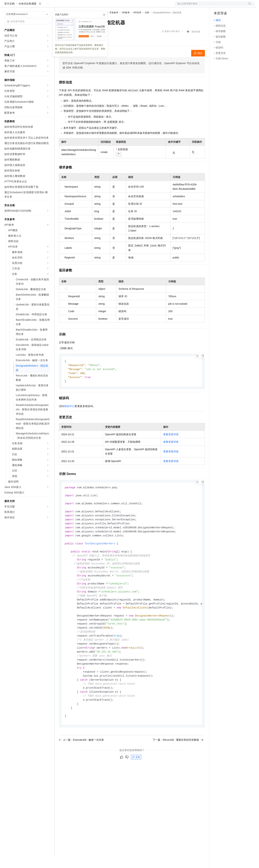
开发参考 (114, 24)
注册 (235, 6)
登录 (248, 6)
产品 (47, 6)
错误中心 (69, 419)
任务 (147, 24)
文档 (210, 6)
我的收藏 (196, 43)
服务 (107, 6)
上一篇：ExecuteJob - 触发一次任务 (81, 763)
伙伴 (99, 6)
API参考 (126, 24)
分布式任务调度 (27, 15)
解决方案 (59, 6)
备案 (218, 6)
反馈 (136, 781)
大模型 (37, 6)
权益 (70, 6)
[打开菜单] (6, 6)
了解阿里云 (120, 6)
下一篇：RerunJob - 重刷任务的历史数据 (178, 763)
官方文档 (9, 15)
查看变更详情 (171, 447)
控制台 (226, 6)
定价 (79, 6)
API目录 (137, 24)
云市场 (89, 6)
